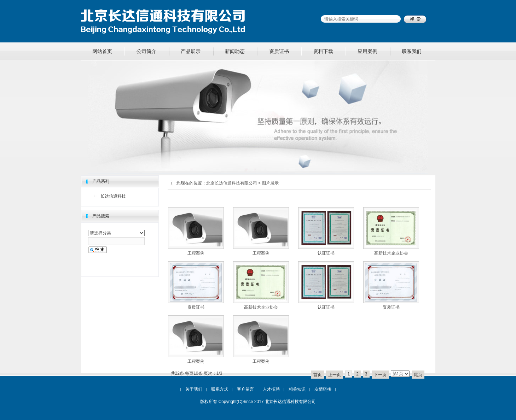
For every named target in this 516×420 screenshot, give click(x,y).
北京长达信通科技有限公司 (232, 183)
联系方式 (220, 389)
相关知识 (297, 389)
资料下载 (323, 51)
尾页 (418, 375)
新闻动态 (235, 51)
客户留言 (245, 389)
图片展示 (270, 183)
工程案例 (196, 253)
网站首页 (102, 51)
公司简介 (146, 51)
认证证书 (326, 253)
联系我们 (412, 51)
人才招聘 (271, 389)
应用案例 (367, 51)
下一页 (380, 375)
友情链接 (323, 389)
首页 (318, 375)
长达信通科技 (113, 196)
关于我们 (194, 389)
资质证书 (279, 51)
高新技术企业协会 (391, 253)
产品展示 (191, 51)
